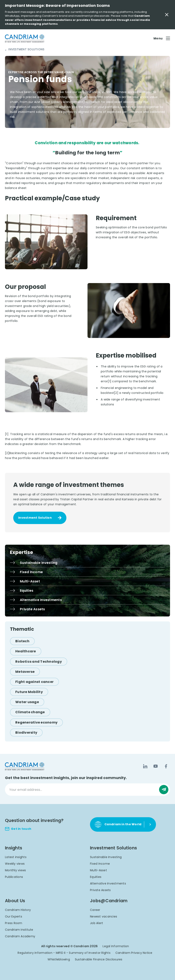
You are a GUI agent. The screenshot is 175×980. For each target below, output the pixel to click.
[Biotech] (22, 641)
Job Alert (96, 923)
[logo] (25, 38)
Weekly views (15, 864)
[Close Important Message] (167, 15)
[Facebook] (166, 766)
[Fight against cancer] (34, 682)
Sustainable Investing (106, 857)
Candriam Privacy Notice (134, 953)
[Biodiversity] (26, 733)
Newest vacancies (104, 916)
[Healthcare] (26, 651)
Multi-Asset (98, 870)
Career (95, 910)
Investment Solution (35, 518)
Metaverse (25, 672)
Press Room (14, 923)
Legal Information (116, 946)
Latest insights (16, 857)
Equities (96, 877)
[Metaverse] (25, 672)
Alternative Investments (108, 883)
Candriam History (18, 910)
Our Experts (14, 916)
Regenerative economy (36, 722)
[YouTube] (156, 766)
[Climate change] (30, 712)
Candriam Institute (19, 930)
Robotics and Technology (39, 662)
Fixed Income (100, 864)
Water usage (27, 702)
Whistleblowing (59, 959)
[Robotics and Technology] (39, 662)
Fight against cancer (34, 682)
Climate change (30, 712)
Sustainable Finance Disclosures (99, 959)
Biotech (22, 641)
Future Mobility (29, 692)
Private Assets (100, 890)
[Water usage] (27, 702)
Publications (14, 877)
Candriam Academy (20, 936)
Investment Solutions (26, 50)
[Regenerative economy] (36, 722)
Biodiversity (26, 733)
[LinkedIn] (145, 766)
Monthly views (15, 870)
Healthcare (26, 651)
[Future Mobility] (29, 692)
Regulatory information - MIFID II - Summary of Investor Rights (64, 953)
